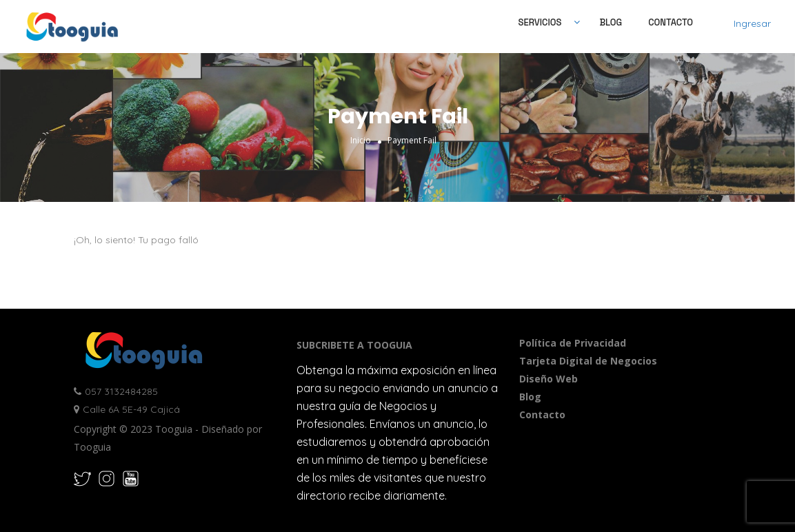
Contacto (671, 22)
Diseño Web (549, 379)
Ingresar (752, 23)
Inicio (361, 140)
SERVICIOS (540, 22)
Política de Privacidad (573, 343)
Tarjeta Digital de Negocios (588, 361)
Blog (611, 22)
